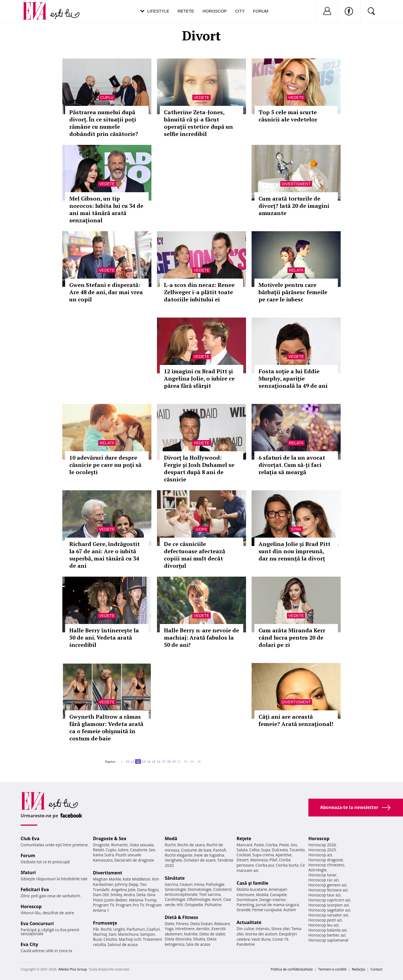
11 (132, 761)
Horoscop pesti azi (325, 920)
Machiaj (100, 934)
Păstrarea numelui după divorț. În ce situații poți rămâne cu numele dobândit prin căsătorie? (104, 123)
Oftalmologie (199, 899)
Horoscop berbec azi (327, 935)
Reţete (244, 838)
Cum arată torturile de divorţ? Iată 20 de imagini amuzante (294, 206)
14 (149, 761)
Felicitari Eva (35, 889)
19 (174, 761)
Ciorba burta (287, 865)
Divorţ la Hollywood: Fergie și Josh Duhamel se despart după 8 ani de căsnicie (199, 468)
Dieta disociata (178, 939)
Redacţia (358, 969)
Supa (266, 850)
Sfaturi (28, 872)
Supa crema (263, 855)
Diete (169, 924)
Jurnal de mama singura (277, 905)
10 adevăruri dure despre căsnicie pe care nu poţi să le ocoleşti (105, 465)
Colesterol (222, 889)
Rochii (106, 929)
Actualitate (249, 922)
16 (159, 761)
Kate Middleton (137, 879)
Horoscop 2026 (322, 845)
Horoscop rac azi (324, 880)
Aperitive (284, 855)
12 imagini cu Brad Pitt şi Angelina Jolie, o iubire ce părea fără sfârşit (199, 378)
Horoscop (215, 11)
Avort (217, 899)
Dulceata (280, 850)
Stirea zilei (280, 929)
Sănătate (175, 878)
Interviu (263, 929)
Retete (186, 11)
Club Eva (30, 838)
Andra (129, 895)
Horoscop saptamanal (328, 940)
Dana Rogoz (148, 890)
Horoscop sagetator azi (329, 910)
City (240, 11)
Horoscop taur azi (324, 895)
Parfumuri (136, 929)
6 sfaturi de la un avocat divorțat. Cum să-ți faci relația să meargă (292, 465)
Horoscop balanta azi (327, 930)
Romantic (120, 845)
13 (144, 761)
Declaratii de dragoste (134, 860)
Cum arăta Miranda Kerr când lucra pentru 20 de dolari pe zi (292, 638)
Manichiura (128, 934)
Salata (242, 850)
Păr (96, 929)
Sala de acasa (198, 944)
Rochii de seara (191, 845)
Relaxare (222, 924)
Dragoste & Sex (110, 838)
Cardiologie (175, 899)
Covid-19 (280, 939)
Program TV (104, 905)
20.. (180, 761)
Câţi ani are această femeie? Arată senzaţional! (296, 720)
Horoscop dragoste (326, 860)
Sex (152, 850)
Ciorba (271, 845)
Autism (290, 910)
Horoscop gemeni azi (327, 885)
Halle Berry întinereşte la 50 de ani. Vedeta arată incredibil (104, 638)
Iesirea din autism (261, 934)
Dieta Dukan (201, 924)
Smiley (116, 895)
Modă (171, 838)
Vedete (202, 97)
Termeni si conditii (332, 969)
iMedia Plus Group (73, 969)
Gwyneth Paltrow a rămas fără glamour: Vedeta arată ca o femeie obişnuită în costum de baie (106, 727)
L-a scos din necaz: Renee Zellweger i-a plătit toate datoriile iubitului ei (199, 292)
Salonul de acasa (123, 944)
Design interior (272, 900)
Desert (243, 860)
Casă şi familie (252, 883)
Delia (141, 895)
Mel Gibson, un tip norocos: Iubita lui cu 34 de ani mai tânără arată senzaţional (106, 209)
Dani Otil (101, 895)
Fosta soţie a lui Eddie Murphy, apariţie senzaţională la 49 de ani (293, 378)
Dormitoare (247, 900)
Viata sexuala (142, 845)
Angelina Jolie (123, 890)
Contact (376, 969)
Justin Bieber (116, 900)
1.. (122, 761)
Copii (202, 529)
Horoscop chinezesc (326, 865)
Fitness (182, 924)
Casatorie (139, 850)
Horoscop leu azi (323, 925)
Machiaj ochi (130, 939)
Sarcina (171, 884)
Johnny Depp (127, 884)
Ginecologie (175, 889)
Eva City (29, 944)
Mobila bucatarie (252, 889)
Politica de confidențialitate (292, 969)
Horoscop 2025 (322, 850)
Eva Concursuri (37, 923)
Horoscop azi (320, 855)
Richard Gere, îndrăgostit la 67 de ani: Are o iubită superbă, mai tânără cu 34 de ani (105, 555)
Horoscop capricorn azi (329, 900)
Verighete (173, 860)
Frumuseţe (105, 923)
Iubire (123, 850)
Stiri (296, 529)
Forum (261, 11)
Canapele (278, 895)
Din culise (245, 929)
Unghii (119, 929)
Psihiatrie (213, 905)
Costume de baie (196, 850)
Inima (199, 884)
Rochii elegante (179, 855)
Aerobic (203, 929)
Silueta (199, 939)
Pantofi (220, 850)
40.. (193, 761)
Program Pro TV (130, 905)
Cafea (254, 850)
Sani (112, 934)
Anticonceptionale (181, 894)
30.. (186, 761)
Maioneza (259, 860)
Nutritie (191, 934)
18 (169, 761)
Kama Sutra (103, 855)
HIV (180, 905)
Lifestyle (158, 11)
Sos (294, 845)
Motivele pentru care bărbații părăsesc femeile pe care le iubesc (293, 292)
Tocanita (297, 850)
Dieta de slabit (212, 934)
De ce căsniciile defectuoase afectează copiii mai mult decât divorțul (195, 555)
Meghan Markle (107, 879)
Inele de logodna (209, 855)
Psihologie (215, 884)
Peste (284, 845)
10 (127, 761)
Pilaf (273, 860)
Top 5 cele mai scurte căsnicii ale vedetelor (288, 116)
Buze (97, 939)
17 (164, 761)
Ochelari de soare (200, 860)
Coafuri (153, 929)
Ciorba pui (265, 865)
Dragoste (101, 845)
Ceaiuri (186, 884)
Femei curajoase (267, 910)
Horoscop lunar (322, 875)
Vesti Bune (261, 939)
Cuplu (107, 97)
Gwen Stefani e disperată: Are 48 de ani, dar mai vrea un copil (106, 292)
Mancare (244, 845)
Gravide (244, 910)
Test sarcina (210, 894)
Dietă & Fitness (181, 917)
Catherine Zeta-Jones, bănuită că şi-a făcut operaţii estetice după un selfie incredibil (198, 123)
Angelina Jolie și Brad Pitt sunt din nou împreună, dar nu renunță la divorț (294, 551)
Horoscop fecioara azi (328, 890)
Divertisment (296, 184)
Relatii (296, 270)
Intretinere (185, 929)
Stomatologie (200, 889)
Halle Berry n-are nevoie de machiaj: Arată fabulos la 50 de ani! (202, 638)
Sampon (148, 934)
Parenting (245, 905)
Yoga (169, 929)
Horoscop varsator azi (328, 915)
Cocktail (244, 855)
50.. (200, 761)
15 (154, 761)
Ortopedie (194, 905)
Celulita (110, 939)
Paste (259, 845)
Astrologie (318, 870)
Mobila (262, 895)
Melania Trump (143, 900)
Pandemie (246, 944)
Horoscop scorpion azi (329, 905)
